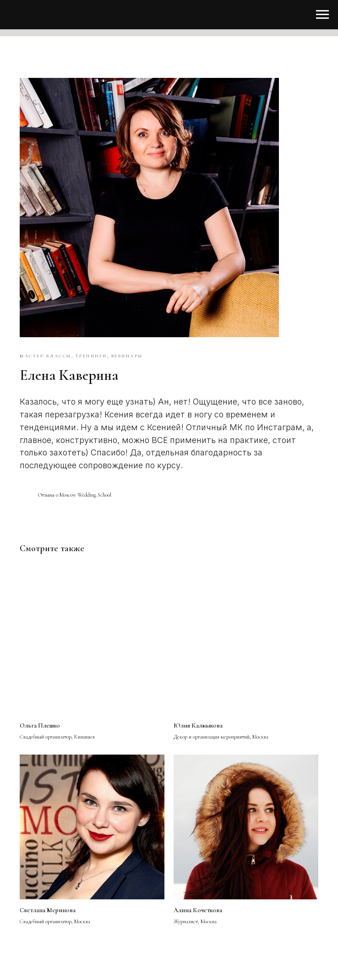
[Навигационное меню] (322, 15)
